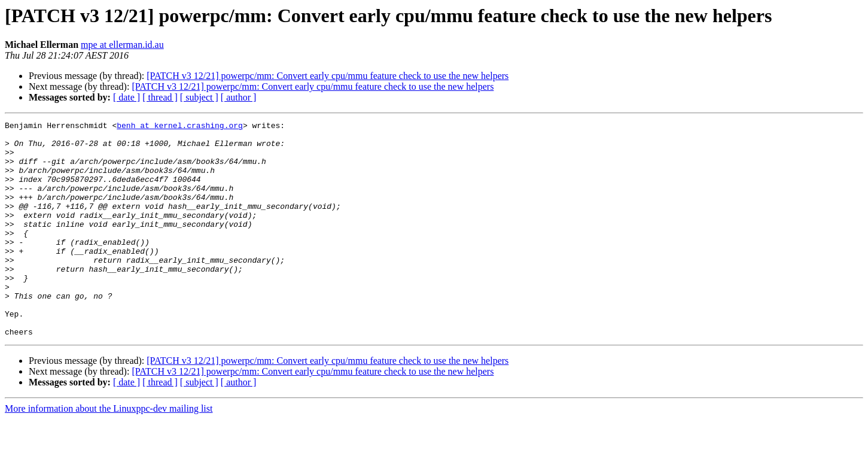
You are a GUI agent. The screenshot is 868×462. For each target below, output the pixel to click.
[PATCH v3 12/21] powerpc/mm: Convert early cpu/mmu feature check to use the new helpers (328, 76)
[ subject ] (199, 97)
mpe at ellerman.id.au (122, 45)
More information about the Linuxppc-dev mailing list (109, 452)
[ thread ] (160, 97)
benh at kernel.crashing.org (180, 127)
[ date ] (127, 97)
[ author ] (239, 97)
